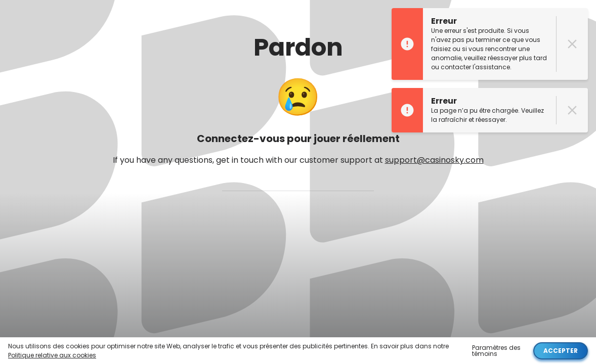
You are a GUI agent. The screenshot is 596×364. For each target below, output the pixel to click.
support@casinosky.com (434, 160)
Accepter (561, 351)
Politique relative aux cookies (52, 355)
